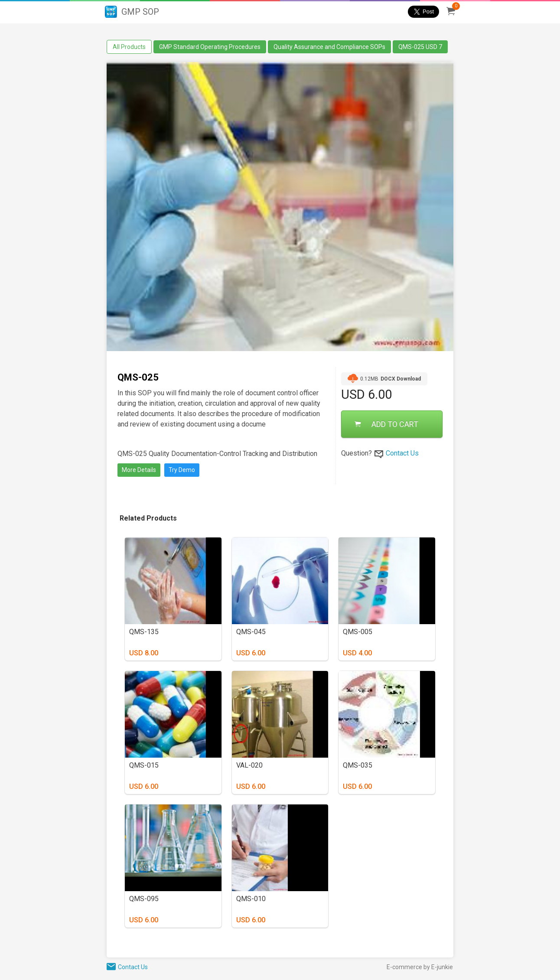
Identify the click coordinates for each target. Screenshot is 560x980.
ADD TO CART (386, 424)
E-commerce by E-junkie (420, 967)
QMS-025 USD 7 (420, 47)
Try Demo (182, 470)
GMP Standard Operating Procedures (210, 47)
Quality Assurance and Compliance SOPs (329, 47)
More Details (139, 470)
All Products (129, 47)
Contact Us (402, 453)
